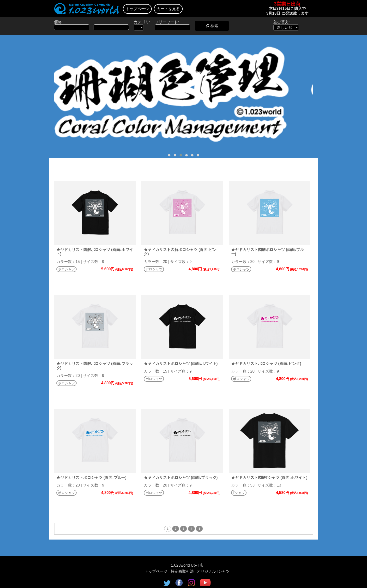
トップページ (137, 9)
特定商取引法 (182, 571)
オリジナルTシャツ (213, 571)
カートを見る (168, 9)
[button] (169, 155)
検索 (212, 26)
